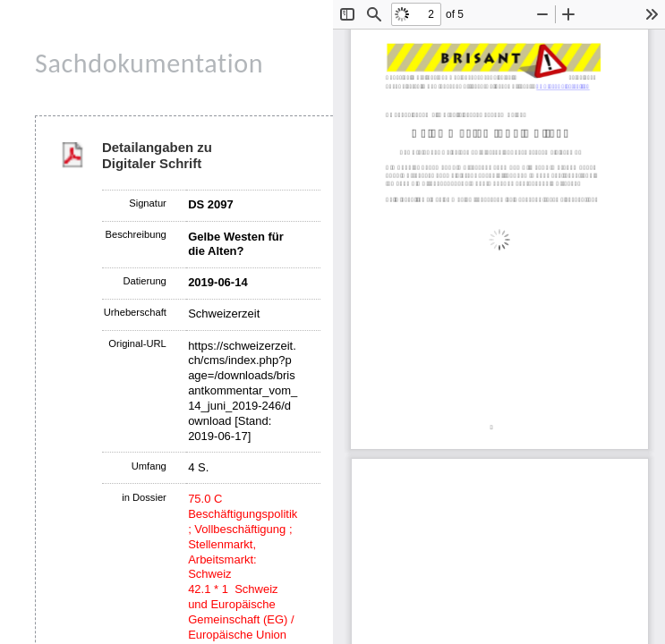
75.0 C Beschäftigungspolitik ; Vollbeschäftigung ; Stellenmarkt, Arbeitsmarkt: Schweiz (243, 536)
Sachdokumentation (149, 63)
